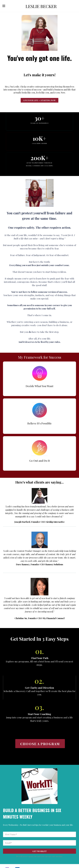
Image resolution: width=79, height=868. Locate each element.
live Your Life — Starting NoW (39, 100)
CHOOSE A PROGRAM (40, 744)
